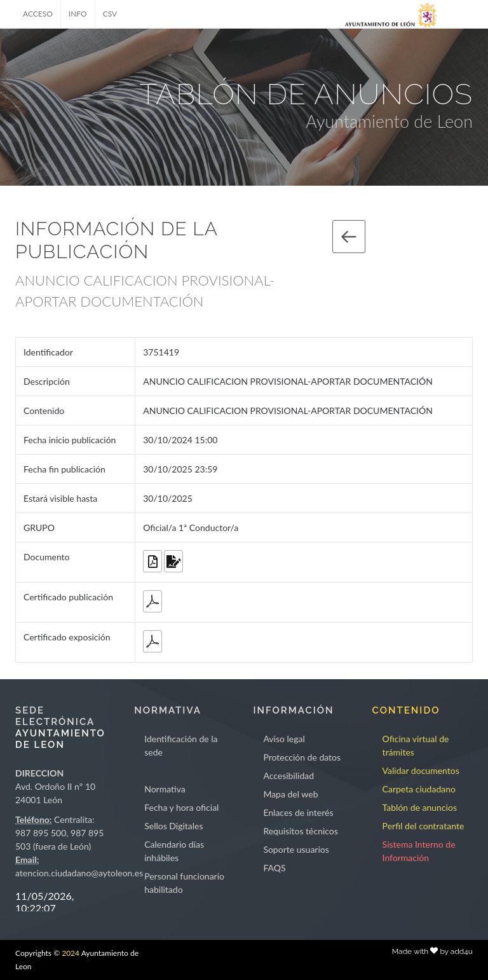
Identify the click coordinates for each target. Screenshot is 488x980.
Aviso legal (284, 739)
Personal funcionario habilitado (184, 883)
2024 (71, 953)
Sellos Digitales (173, 826)
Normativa (165, 789)
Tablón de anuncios (420, 807)
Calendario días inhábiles (174, 851)
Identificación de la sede (181, 745)
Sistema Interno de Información (419, 851)
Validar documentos (421, 770)
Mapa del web (290, 794)
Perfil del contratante (424, 826)
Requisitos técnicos (301, 831)
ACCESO (38, 14)
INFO (78, 14)
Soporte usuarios (296, 849)
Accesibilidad (288, 776)
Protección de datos (302, 757)
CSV (110, 14)
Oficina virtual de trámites (416, 745)
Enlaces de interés (298, 812)
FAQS (274, 868)
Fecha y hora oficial (181, 807)
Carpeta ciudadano (419, 789)
